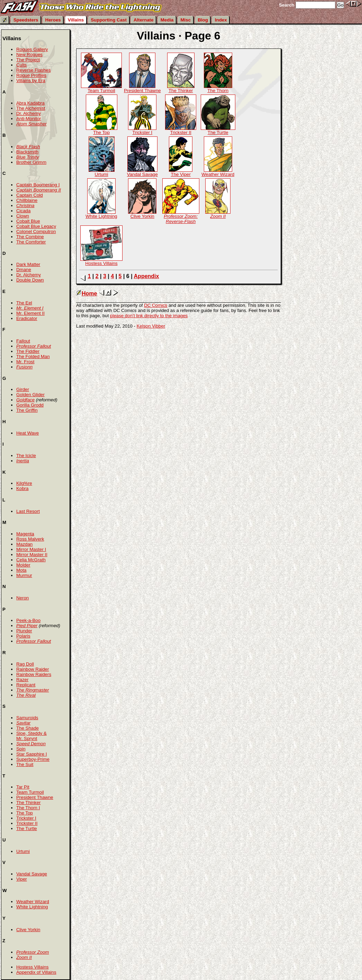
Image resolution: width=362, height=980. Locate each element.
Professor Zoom (33, 952)
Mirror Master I (31, 549)
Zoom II (24, 957)
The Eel (24, 303)
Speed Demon (31, 744)
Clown (23, 216)
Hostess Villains (101, 261)
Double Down (30, 280)
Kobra (22, 488)
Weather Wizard (218, 172)
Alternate (144, 20)
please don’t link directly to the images (149, 316)
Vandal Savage (142, 172)
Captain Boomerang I (38, 185)
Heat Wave (28, 433)
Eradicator (27, 318)
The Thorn (218, 88)
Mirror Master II (32, 555)
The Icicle (26, 456)
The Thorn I (28, 808)
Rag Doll (25, 664)
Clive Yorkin (142, 214)
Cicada (23, 211)
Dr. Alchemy (29, 113)
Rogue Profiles (31, 75)
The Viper (181, 172)
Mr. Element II (30, 313)
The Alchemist (31, 108)
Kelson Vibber (151, 326)
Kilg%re (24, 483)
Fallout (23, 341)
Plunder (24, 631)
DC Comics (156, 305)
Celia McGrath (31, 560)
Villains (76, 20)
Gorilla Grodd (30, 405)
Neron (22, 598)
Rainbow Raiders (34, 674)
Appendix (147, 276)
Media (167, 20)
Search (287, 5)
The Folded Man (33, 357)
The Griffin (27, 410)
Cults (21, 65)
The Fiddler (28, 351)
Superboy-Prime (33, 759)
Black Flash (28, 147)
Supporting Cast (109, 20)
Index (221, 20)
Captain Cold (30, 195)
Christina (25, 206)
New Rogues (29, 55)
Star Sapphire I (32, 754)
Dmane (24, 270)
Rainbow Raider (33, 669)
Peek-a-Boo (28, 620)
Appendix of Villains (36, 972)
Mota (21, 570)
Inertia (23, 461)
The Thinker (181, 88)
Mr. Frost (25, 362)
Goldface (25, 400)
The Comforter (31, 242)
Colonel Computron (36, 231)
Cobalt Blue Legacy (36, 226)
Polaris (23, 636)
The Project (28, 60)
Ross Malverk (30, 539)
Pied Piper (27, 626)
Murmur (24, 575)
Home (87, 293)
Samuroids (27, 718)
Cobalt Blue (28, 221)
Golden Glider (30, 395)
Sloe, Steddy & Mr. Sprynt (31, 736)
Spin (21, 749)
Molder (23, 565)
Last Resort (28, 511)
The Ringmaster (33, 690)
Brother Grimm (31, 162)
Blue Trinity (28, 157)
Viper (22, 879)
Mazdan (24, 544)
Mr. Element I (30, 308)
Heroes (53, 20)
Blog (203, 20)
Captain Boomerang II (39, 190)
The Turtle (218, 130)
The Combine (30, 237)
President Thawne (142, 88)
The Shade (28, 728)
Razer (22, 680)
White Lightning (101, 214)
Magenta (25, 534)
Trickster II (181, 130)
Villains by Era (31, 81)
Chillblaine (27, 200)
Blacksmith (27, 152)
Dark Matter (28, 264)
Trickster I (142, 130)
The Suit (25, 764)
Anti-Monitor (29, 119)
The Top (102, 130)
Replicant (26, 685)
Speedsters (26, 20)
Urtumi (102, 172)
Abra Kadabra (30, 103)
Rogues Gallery (32, 49)
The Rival (26, 695)
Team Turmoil (101, 88)
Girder (23, 389)
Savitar (23, 723)
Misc (186, 20)
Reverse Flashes (34, 70)
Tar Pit (23, 787)
